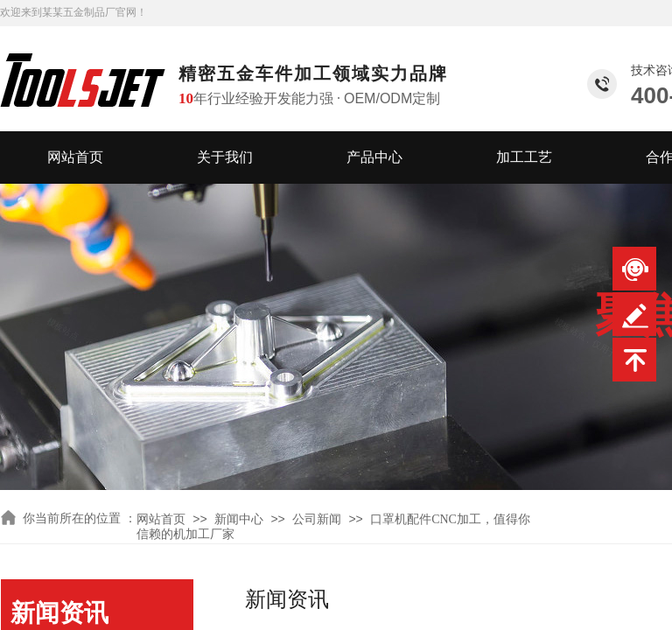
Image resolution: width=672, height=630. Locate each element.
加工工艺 (524, 157)
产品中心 (374, 157)
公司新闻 (317, 519)
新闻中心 (239, 519)
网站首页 (75, 157)
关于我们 (225, 157)
